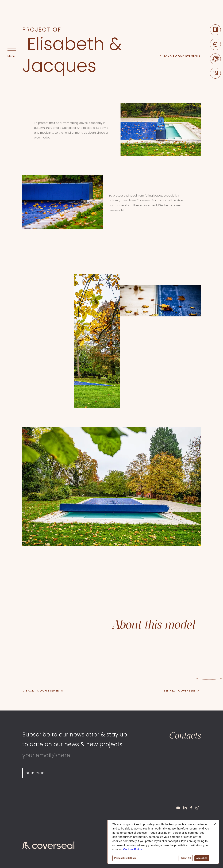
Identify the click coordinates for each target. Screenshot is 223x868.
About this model (153, 625)
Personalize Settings (125, 858)
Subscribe (36, 773)
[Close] (215, 824)
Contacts (185, 736)
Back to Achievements (180, 56)
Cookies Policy (133, 849)
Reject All (186, 858)
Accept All (202, 858)
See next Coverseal (181, 691)
